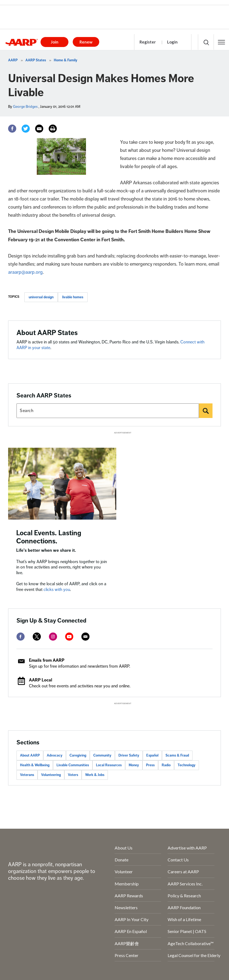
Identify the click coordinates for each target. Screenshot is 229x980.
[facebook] (21, 637)
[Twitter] (26, 129)
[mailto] (85, 637)
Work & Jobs (95, 775)
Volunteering (51, 775)
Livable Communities (73, 765)
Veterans (27, 775)
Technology (187, 765)
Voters (73, 775)
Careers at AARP (183, 872)
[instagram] (53, 637)
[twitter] (37, 637)
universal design (41, 297)
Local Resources (109, 765)
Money (134, 765)
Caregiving (78, 755)
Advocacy (55, 755)
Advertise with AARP (187, 848)
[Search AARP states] (108, 411)
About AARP (30, 755)
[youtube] (69, 637)
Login (172, 42)
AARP (13, 60)
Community (102, 755)
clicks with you (57, 590)
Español (152, 755)
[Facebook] (12, 129)
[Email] (39, 129)
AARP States (36, 60)
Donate (122, 860)
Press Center (127, 955)
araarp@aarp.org (25, 272)
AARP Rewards (129, 896)
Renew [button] (86, 42)
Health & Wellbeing (35, 765)
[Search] (206, 411)
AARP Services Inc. (185, 884)
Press (150, 765)
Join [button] (55, 42)
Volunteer (124, 872)
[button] (221, 42)
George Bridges (25, 107)
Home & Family (66, 60)
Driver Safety (129, 755)
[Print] (53, 129)
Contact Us (178, 860)
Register (148, 42)
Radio (166, 765)
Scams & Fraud (177, 755)
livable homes (73, 297)
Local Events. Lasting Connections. (49, 537)
